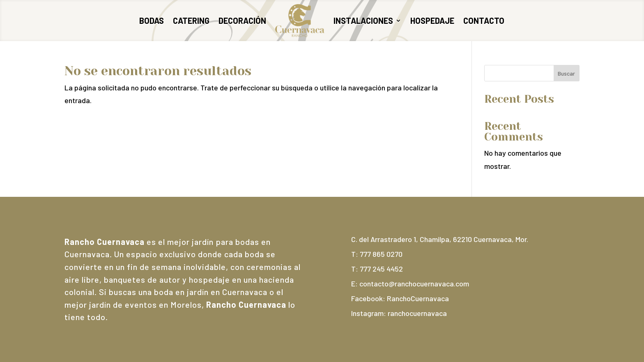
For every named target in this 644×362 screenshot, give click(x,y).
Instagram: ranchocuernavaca (399, 313)
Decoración (242, 21)
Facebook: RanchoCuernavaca (400, 298)
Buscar (566, 73)
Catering (191, 21)
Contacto (484, 21)
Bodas (152, 21)
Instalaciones (363, 21)
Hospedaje (432, 21)
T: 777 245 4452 (377, 269)
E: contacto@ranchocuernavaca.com (410, 284)
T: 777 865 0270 (377, 254)
